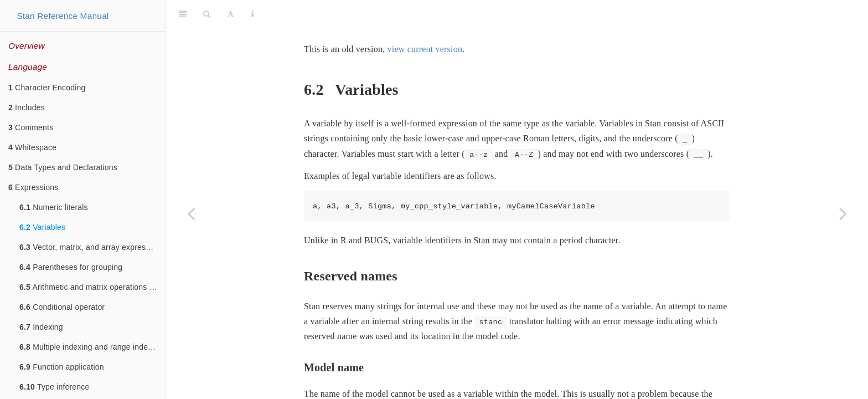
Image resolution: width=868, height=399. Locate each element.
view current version (425, 21)
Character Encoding (47, 88)
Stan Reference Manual (63, 16)
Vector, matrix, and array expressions (92, 247)
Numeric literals (54, 207)
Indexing (41, 327)
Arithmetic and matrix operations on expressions (92, 287)
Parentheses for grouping (71, 267)
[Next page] (843, 213)
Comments (31, 127)
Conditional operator (62, 307)
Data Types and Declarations (63, 167)
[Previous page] (191, 213)
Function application (62, 367)
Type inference (55, 387)
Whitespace (32, 147)
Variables (42, 227)
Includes (27, 108)
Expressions (33, 187)
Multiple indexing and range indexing (91, 347)
